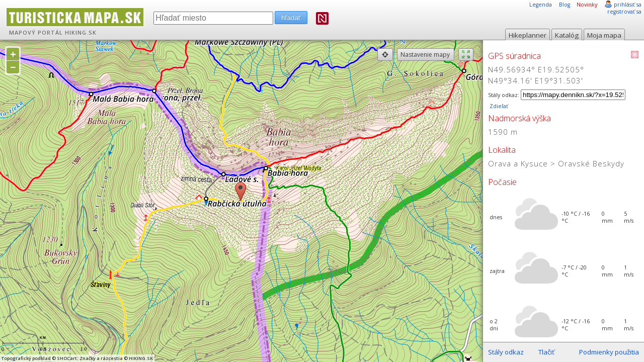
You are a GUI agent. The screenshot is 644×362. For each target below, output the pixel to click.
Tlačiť (546, 352)
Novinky (587, 5)
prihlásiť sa (628, 5)
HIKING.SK (81, 33)
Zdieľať (498, 106)
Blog (565, 5)
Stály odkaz (506, 352)
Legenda (541, 5)
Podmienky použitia (609, 352)
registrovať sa (624, 12)
